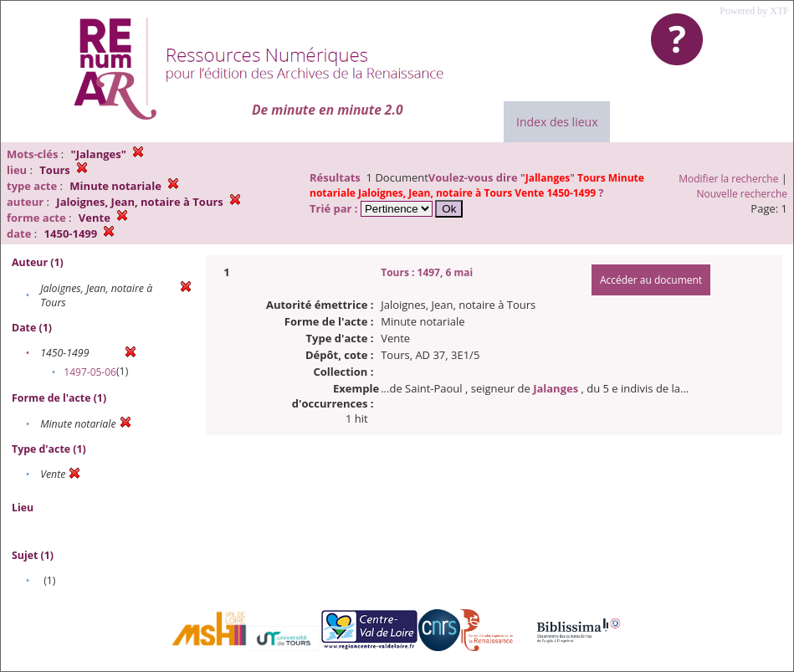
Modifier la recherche (728, 179)
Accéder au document (651, 280)
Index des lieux (557, 122)
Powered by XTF (754, 11)
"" (477, 185)
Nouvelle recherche (743, 194)
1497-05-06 (90, 372)
